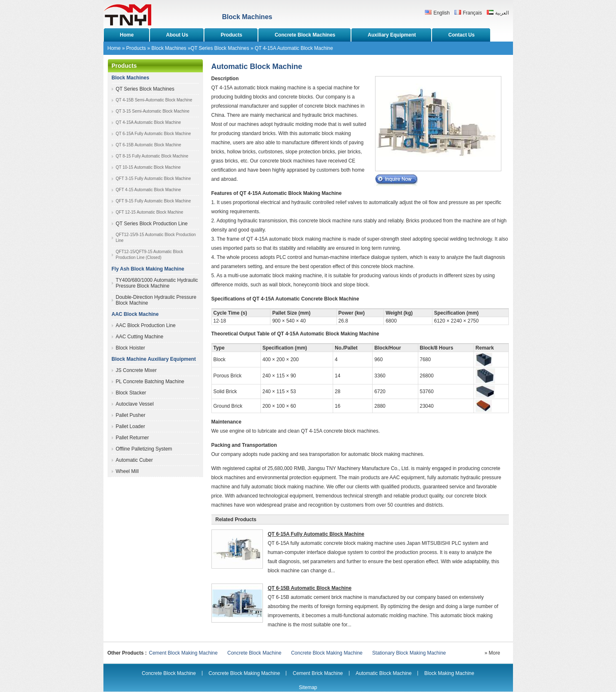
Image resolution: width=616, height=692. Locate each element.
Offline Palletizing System (144, 449)
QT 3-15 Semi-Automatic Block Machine (153, 111)
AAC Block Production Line (146, 325)
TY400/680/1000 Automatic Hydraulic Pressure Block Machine (157, 283)
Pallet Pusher (131, 415)
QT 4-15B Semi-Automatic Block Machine (154, 100)
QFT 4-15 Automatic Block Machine (148, 190)
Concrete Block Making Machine (327, 653)
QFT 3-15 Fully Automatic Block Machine (153, 179)
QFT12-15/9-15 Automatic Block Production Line (156, 238)
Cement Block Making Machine (183, 653)
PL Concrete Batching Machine (150, 382)
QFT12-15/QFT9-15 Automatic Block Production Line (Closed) (150, 255)
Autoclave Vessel (135, 404)
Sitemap (308, 687)
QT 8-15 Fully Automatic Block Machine (152, 156)
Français (472, 13)
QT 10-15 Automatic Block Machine (148, 167)
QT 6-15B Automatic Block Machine (149, 145)
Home (114, 48)
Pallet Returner (133, 438)
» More (492, 653)
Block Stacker (131, 393)
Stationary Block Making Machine (409, 653)
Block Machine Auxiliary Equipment (154, 359)
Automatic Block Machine (384, 673)
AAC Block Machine (135, 314)
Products (136, 48)
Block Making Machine (449, 673)
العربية (502, 13)
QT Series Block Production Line (152, 224)
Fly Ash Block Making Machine (148, 269)
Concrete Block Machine (254, 653)
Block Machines (169, 48)
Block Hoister (131, 348)
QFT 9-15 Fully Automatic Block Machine (153, 201)
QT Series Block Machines (220, 48)
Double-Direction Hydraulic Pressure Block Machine (156, 300)
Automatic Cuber (134, 460)
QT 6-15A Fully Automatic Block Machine (153, 134)
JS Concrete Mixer (136, 370)
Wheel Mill (127, 471)
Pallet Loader (131, 426)
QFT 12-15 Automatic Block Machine (150, 212)
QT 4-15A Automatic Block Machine (148, 122)
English (441, 13)
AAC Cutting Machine (140, 337)
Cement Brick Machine (318, 673)
